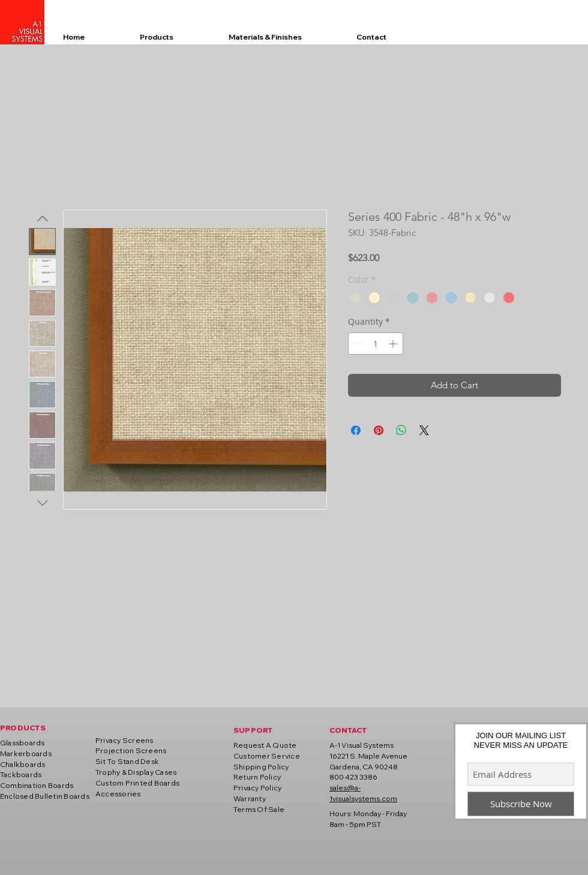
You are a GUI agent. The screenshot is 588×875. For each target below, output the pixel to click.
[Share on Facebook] (356, 430)
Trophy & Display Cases (136, 772)
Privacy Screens (124, 740)
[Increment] (394, 344)
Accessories (118, 794)
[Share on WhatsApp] (401, 430)
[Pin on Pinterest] (379, 430)
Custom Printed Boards (137, 783)
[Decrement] (357, 344)
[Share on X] (424, 430)
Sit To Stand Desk (127, 761)
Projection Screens (131, 750)
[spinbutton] (376, 344)
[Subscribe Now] (521, 804)
